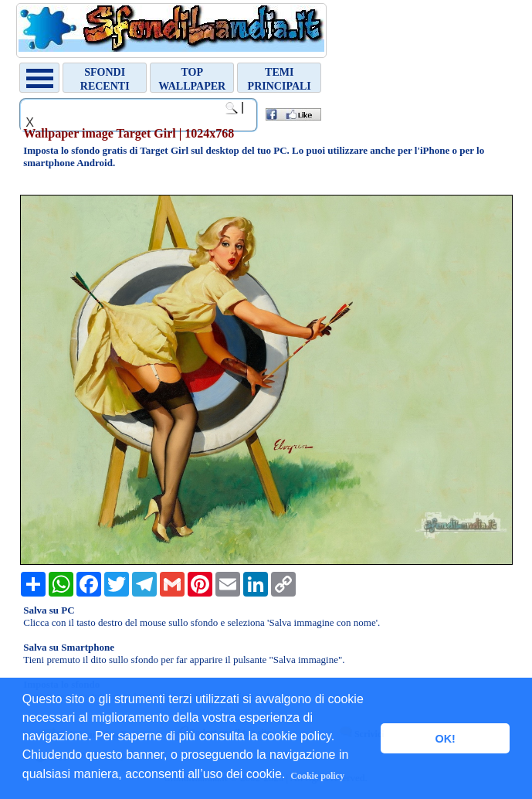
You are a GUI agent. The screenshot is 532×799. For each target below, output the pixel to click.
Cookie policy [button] (317, 776)
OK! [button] (445, 739)
